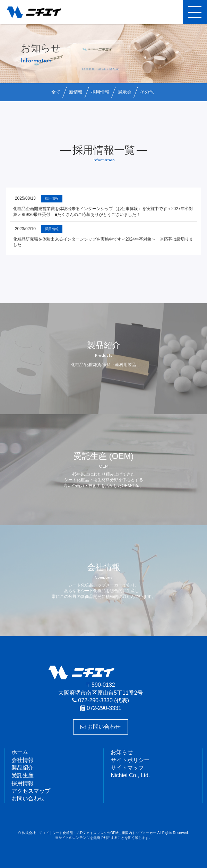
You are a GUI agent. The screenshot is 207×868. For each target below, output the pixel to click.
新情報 (76, 92)
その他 (147, 92)
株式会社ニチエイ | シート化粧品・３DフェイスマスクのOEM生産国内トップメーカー (40, 12)
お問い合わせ (101, 727)
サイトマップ (127, 768)
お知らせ (122, 752)
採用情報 (100, 92)
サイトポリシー (130, 760)
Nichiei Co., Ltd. (130, 775)
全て (56, 92)
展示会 (125, 92)
